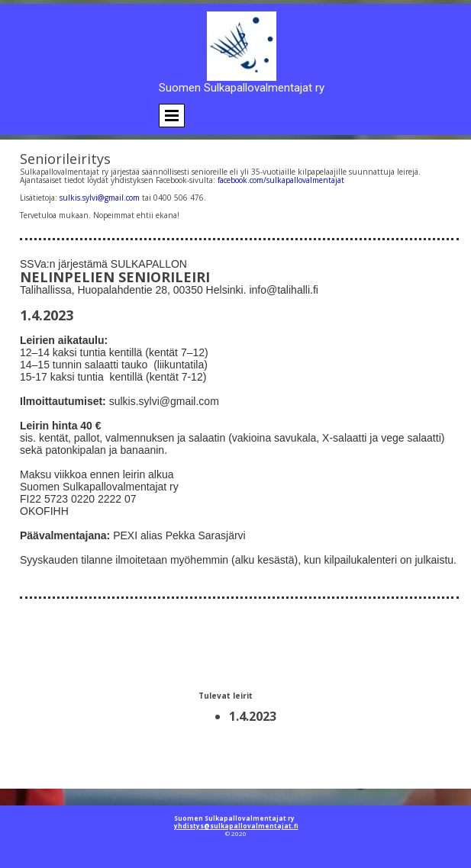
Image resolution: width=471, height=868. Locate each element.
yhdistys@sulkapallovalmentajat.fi (236, 826)
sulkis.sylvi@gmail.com (100, 198)
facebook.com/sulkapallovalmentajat (281, 180)
